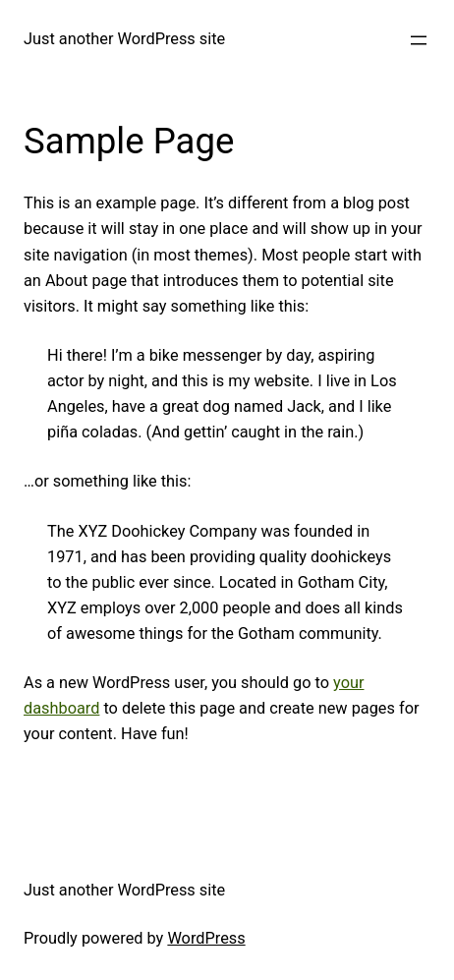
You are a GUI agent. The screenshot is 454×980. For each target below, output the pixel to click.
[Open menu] (419, 40)
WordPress (206, 938)
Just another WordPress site (124, 39)
